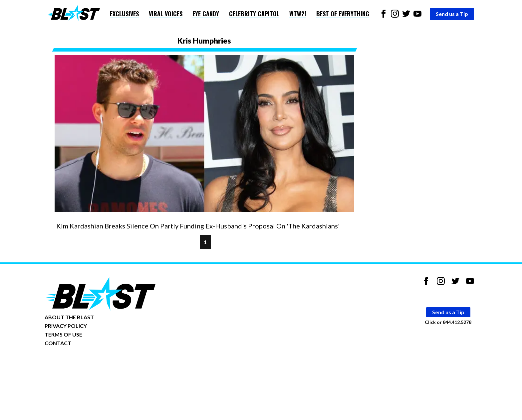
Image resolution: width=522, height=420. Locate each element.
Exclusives (124, 14)
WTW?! (298, 14)
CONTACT (58, 343)
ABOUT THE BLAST (69, 317)
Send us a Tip (452, 14)
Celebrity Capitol (254, 14)
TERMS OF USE (63, 334)
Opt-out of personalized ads (77, 364)
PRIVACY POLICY (66, 326)
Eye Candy (206, 14)
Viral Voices (166, 14)
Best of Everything (343, 14)
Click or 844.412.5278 (448, 322)
